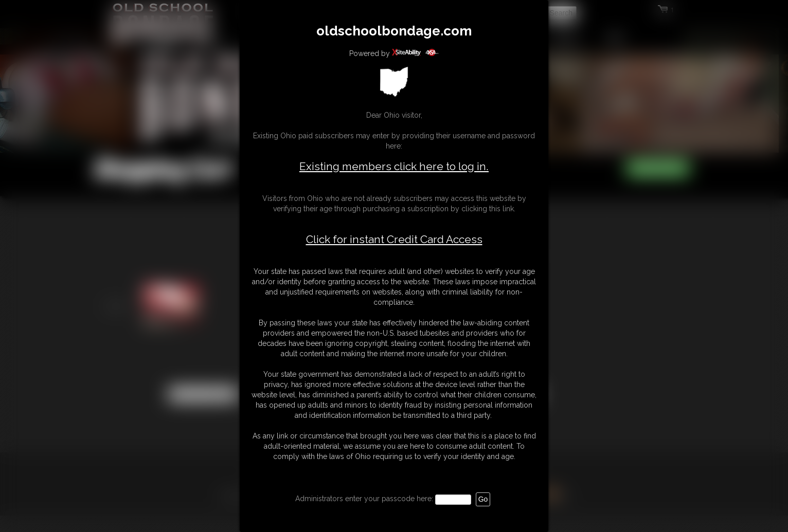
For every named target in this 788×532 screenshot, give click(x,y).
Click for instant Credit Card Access (394, 240)
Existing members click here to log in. (394, 166)
